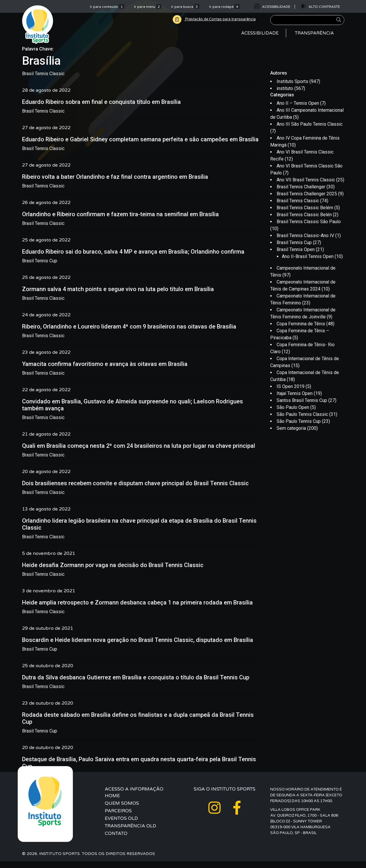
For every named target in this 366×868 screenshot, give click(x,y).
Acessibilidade (260, 36)
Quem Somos (122, 810)
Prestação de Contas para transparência (210, 19)
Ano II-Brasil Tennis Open (308, 263)
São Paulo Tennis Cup (299, 428)
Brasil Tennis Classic (43, 80)
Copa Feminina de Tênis (301, 331)
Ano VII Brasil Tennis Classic (306, 187)
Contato (116, 840)
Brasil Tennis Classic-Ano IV (305, 242)
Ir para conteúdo (107, 7)
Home (112, 802)
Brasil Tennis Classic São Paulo (309, 229)
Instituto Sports (292, 88)
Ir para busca (185, 7)
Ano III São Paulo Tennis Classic (310, 131)
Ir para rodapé (225, 7)
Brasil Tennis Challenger (301, 194)
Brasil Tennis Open (296, 256)
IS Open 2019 (291, 393)
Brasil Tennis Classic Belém (305, 215)
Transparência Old (130, 833)
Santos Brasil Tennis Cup (302, 407)
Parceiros (118, 818)
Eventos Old (121, 825)
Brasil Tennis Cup (40, 267)
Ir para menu (148, 7)
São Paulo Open (293, 414)
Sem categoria (291, 435)
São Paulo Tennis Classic (302, 421)
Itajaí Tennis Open (295, 400)
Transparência (314, 36)
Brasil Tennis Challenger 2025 (307, 201)
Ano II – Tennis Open (298, 110)
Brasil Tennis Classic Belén (304, 222)
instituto (285, 95)
